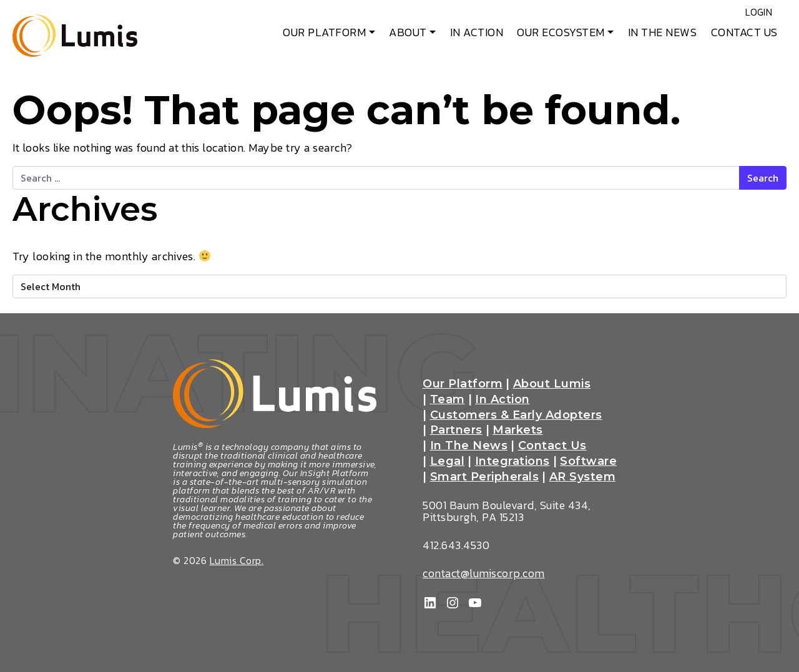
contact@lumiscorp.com (484, 573)
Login (748, 12)
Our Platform (324, 32)
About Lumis (552, 384)
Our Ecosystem (561, 32)
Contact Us (744, 32)
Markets (518, 431)
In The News (663, 32)
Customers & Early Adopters (516, 416)
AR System (583, 477)
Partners (456, 431)
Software (588, 462)
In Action (477, 32)
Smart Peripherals (485, 477)
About (408, 32)
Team (448, 400)
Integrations (512, 462)
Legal (448, 462)
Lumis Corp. (237, 560)
